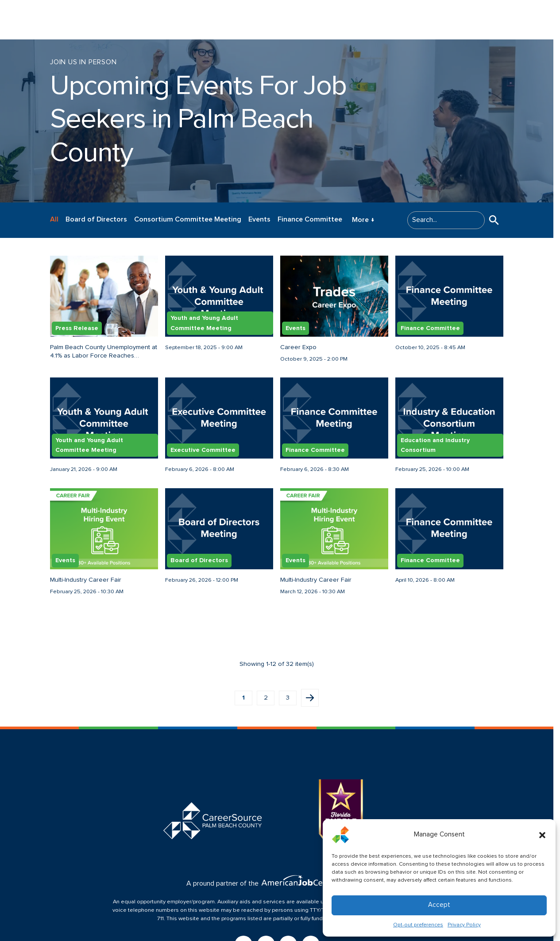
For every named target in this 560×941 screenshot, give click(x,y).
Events (259, 219)
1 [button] (243, 698)
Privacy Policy (464, 925)
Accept (439, 905)
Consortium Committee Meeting (188, 219)
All (54, 219)
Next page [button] (310, 698)
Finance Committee (310, 219)
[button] (542, 835)
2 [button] (266, 698)
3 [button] (288, 698)
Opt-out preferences (418, 925)
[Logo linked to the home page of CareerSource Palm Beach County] (58, 20)
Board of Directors (96, 219)
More (363, 220)
